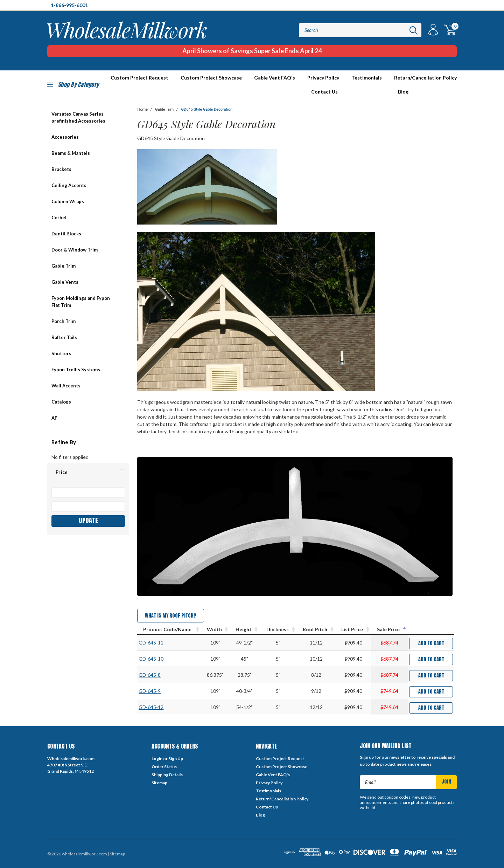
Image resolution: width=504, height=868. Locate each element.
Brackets (61, 169)
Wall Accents (66, 386)
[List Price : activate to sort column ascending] (353, 629)
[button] (88, 472)
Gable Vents (65, 282)
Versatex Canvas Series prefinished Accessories (78, 117)
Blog (403, 92)
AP (54, 418)
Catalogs (61, 402)
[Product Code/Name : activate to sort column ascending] (169, 629)
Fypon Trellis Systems (76, 370)
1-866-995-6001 (69, 5)
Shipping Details (167, 775)
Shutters (61, 353)
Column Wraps (68, 201)
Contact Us (324, 92)
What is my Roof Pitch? (171, 616)
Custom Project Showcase (211, 78)
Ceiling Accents (69, 185)
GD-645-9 (150, 691)
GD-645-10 (151, 659)
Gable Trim (64, 266)
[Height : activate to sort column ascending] (244, 629)
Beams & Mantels (71, 153)
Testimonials (367, 78)
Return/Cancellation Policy (425, 78)
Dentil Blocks (66, 234)
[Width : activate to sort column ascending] (215, 629)
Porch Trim (64, 321)
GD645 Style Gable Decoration (207, 109)
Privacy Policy (323, 78)
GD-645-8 (150, 675)
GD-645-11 (151, 643)
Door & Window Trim (75, 250)
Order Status (164, 767)
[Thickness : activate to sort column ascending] (278, 629)
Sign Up (176, 759)
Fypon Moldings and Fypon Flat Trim (81, 302)
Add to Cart (431, 643)
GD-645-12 (151, 707)
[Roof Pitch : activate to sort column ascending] (316, 629)
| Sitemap (116, 854)
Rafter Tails (64, 337)
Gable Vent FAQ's (275, 78)
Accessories (65, 137)
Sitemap (159, 783)
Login (157, 759)
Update (88, 520)
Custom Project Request (280, 759)
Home (142, 109)
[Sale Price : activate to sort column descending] (389, 629)
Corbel (59, 218)
